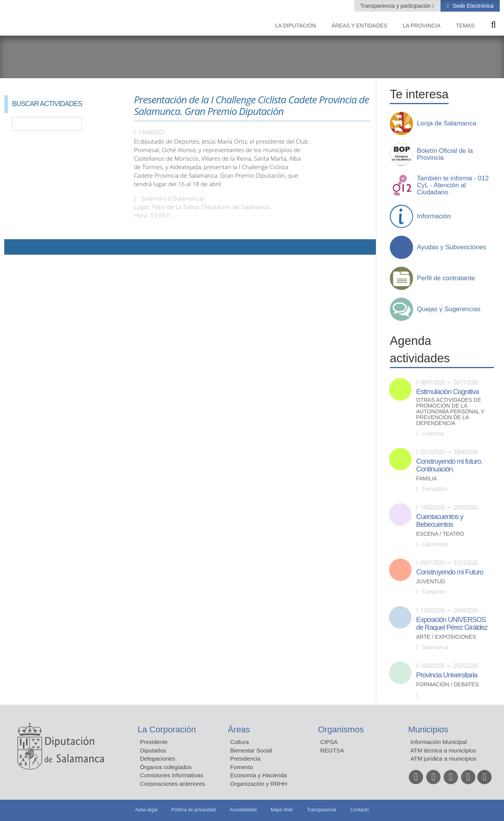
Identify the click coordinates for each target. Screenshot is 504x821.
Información (434, 216)
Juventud (431, 582)
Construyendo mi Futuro (450, 572)
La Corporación (167, 729)
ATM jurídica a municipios (443, 758)
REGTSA (332, 750)
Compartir (14, 247)
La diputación (296, 26)
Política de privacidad (194, 810)
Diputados (153, 750)
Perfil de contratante (446, 278)
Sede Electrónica (472, 6)
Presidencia (245, 758)
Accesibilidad (243, 810)
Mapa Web (282, 810)
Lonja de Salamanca (447, 123)
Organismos (341, 729)
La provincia (422, 26)
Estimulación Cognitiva (447, 392)
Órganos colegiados (166, 767)
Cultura (239, 742)
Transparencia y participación (396, 6)
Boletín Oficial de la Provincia (445, 154)
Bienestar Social (251, 750)
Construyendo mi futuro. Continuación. (449, 465)
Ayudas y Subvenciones (452, 247)
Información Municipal (439, 742)
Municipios (428, 729)
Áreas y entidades (359, 26)
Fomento (241, 767)
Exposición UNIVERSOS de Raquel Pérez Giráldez (452, 624)
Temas (465, 26)
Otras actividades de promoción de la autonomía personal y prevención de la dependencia (450, 412)
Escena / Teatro (440, 534)
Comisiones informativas (172, 775)
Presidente (154, 742)
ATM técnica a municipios (443, 750)
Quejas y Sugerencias (449, 309)
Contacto (360, 810)
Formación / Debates (447, 685)
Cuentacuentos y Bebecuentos (440, 521)
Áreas (239, 729)
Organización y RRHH (259, 784)
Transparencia (322, 810)
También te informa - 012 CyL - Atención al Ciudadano (453, 185)
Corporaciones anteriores (173, 784)
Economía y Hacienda (258, 775)
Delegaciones (158, 758)
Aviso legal (146, 810)
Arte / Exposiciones (446, 637)
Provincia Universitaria (447, 675)
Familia (427, 479)
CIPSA (329, 742)
